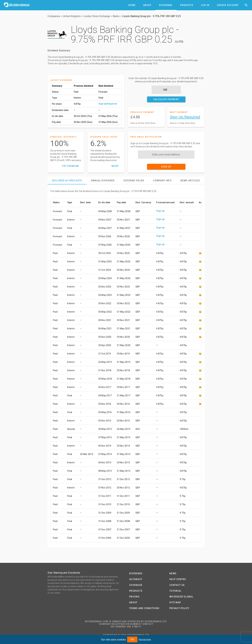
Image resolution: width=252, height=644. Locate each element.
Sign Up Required (108, 104)
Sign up (160, 211)
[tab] (132, 5)
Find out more (145, 639)
